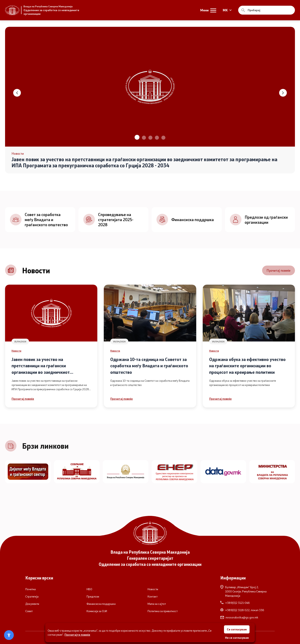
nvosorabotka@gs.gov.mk (239, 617)
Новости (16, 351)
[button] (137, 137)
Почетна (31, 589)
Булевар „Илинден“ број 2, (247, 591)
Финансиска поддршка (101, 604)
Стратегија (32, 596)
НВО (89, 589)
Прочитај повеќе (279, 270)
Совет (29, 611)
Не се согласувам (237, 638)
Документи (32, 604)
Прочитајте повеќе (77, 635)
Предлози (93, 596)
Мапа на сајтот (157, 604)
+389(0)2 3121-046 (235, 603)
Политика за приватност (163, 611)
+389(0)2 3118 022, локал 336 (242, 610)
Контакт (153, 596)
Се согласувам (237, 629)
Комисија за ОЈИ (97, 611)
